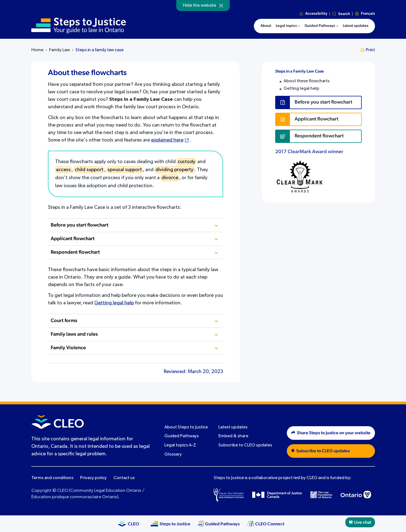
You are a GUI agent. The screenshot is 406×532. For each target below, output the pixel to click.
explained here (167, 140)
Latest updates (233, 427)
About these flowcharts (307, 81)
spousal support (125, 170)
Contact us (124, 478)
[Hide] (221, 6)
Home (37, 50)
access (63, 170)
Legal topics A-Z (180, 445)
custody (187, 162)
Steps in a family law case (99, 50)
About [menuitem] (266, 26)
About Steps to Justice (186, 427)
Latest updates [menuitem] (356, 26)
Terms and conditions (52, 478)
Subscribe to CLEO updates (245, 445)
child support (89, 170)
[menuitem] (288, 26)
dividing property (174, 170)
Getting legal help (114, 303)
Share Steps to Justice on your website (331, 433)
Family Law (59, 50)
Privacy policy (93, 478)
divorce (170, 178)
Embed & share (233, 436)
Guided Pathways (182, 436)
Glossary (173, 454)
